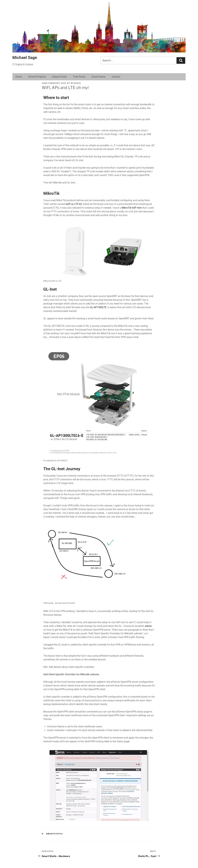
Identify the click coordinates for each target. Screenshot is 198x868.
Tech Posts (79, 77)
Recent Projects (37, 77)
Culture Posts (59, 77)
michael (76, 83)
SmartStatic (55, 834)
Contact (116, 77)
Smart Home (98, 77)
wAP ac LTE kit (74, 204)
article (148, 626)
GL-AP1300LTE (98, 307)
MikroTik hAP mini (132, 208)
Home (19, 77)
